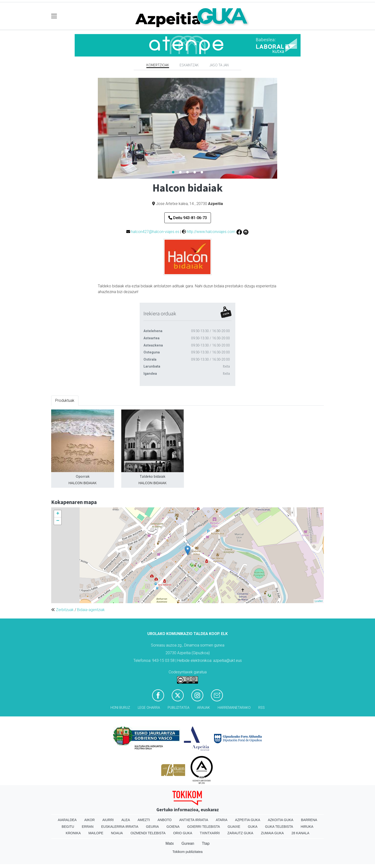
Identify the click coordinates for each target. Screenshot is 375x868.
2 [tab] (180, 172)
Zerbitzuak (65, 610)
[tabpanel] (187, 128)
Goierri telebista (203, 827)
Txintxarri (210, 833)
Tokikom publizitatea (187, 852)
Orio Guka (183, 833)
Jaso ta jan (219, 65)
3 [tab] (187, 172)
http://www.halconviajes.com (211, 232)
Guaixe (234, 827)
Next (281, 128)
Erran (88, 827)
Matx (170, 843)
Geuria (152, 827)
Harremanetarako (234, 708)
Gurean (188, 843)
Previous (94, 128)
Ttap (206, 843)
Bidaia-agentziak (91, 610)
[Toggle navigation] (54, 16)
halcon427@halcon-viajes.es (155, 232)
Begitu (68, 827)
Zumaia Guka (272, 833)
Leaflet (319, 601)
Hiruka (307, 827)
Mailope (96, 833)
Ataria (222, 820)
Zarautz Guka (240, 833)
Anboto (165, 820)
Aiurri (108, 820)
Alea (126, 820)
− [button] (58, 521)
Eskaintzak (189, 65)
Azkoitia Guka (281, 820)
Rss (262, 708)
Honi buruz (120, 708)
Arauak (204, 708)
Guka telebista (279, 827)
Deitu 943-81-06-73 (188, 218)
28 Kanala (301, 833)
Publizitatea (179, 708)
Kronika (73, 833)
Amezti (144, 820)
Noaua (117, 833)
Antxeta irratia (194, 820)
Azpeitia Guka (248, 820)
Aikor (89, 820)
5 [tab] (202, 172)
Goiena (173, 827)
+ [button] (58, 514)
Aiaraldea (67, 820)
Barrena (309, 820)
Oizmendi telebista (148, 833)
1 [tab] (173, 172)
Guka (253, 827)
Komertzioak (158, 65)
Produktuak (65, 400)
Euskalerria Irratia (120, 827)
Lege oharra (149, 708)
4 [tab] (195, 172)
